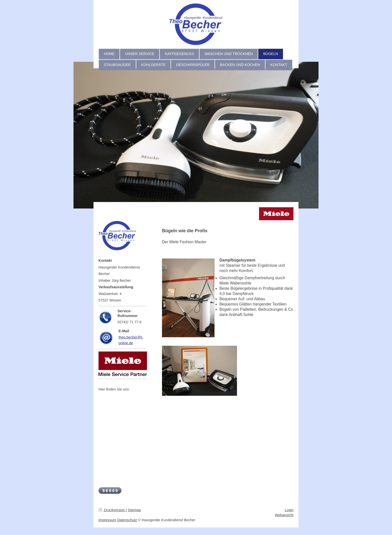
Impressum (107, 520)
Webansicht (284, 515)
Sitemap (134, 510)
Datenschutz (127, 520)
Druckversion (112, 510)
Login (289, 510)
